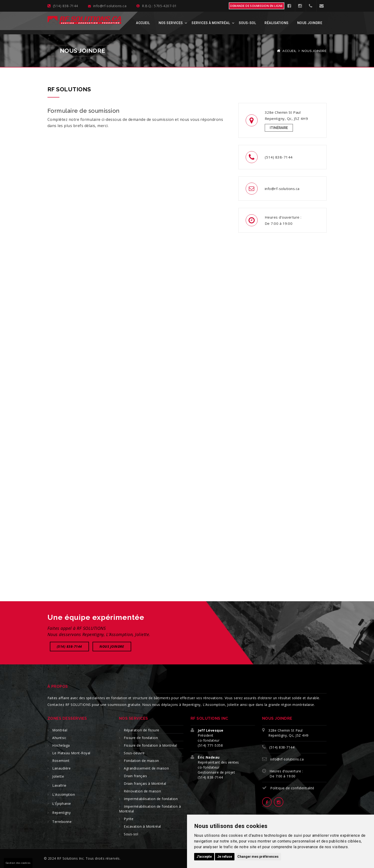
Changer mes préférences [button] (258, 857)
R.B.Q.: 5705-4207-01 (157, 6)
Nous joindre (310, 23)
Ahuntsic (59, 738)
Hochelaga (61, 745)
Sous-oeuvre (134, 753)
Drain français (135, 776)
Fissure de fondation (141, 738)
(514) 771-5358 (210, 745)
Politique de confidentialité (292, 788)
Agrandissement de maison (146, 768)
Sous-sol (247, 23)
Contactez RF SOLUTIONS (69, 705)
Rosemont (61, 761)
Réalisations (276, 23)
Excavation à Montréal (142, 826)
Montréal (60, 730)
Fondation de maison (141, 761)
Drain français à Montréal (145, 783)
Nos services (171, 23)
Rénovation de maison (142, 791)
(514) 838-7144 (63, 6)
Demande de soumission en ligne (256, 6)
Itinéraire (279, 128)
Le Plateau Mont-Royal (71, 753)
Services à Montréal (211, 23)
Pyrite (129, 819)
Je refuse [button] (225, 857)
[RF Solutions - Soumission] (138, 286)
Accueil (143, 23)
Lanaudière (61, 768)
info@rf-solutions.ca (107, 6)
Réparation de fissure (141, 730)
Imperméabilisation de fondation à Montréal (150, 809)
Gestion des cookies (18, 863)
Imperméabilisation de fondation (151, 799)
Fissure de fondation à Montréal (150, 745)
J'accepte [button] (204, 857)
